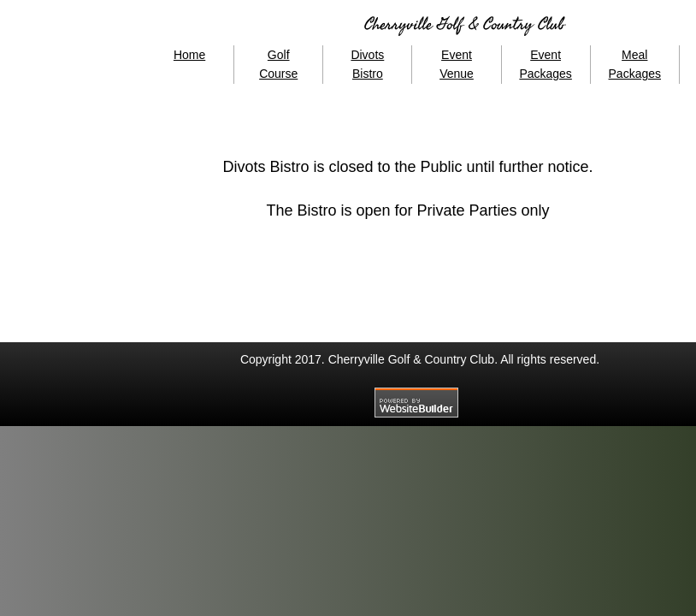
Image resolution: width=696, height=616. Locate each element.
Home (189, 55)
